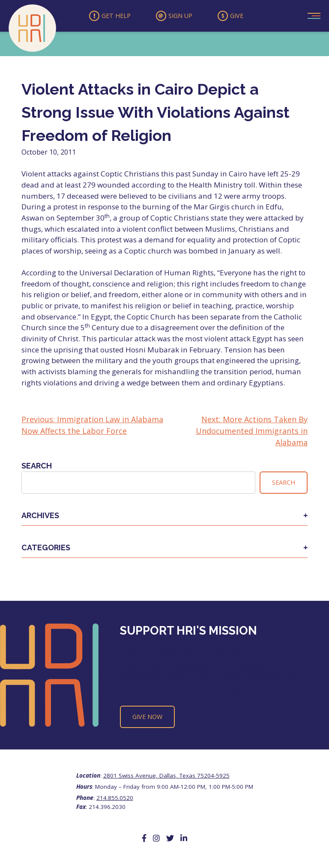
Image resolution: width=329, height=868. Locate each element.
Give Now (147, 718)
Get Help (104, 17)
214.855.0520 (115, 799)
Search (37, 467)
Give (237, 17)
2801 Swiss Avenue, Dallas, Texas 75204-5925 (166, 777)
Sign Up (175, 17)
